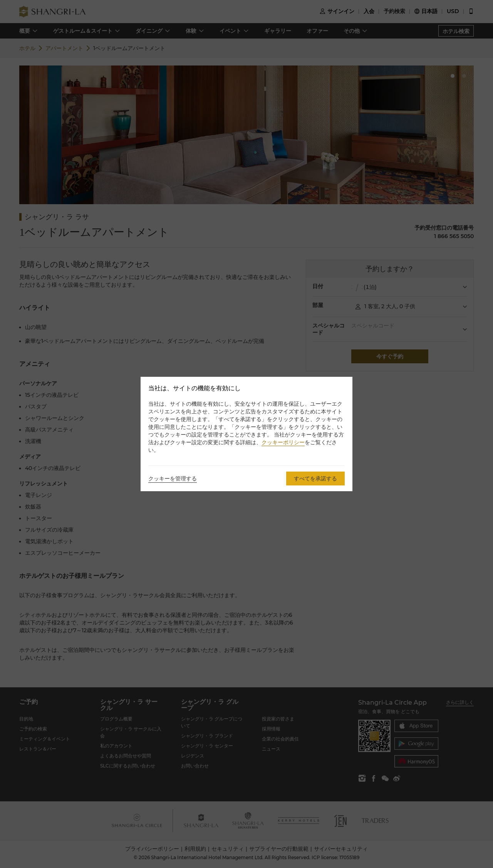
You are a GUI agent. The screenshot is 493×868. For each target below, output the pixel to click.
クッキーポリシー (283, 442)
